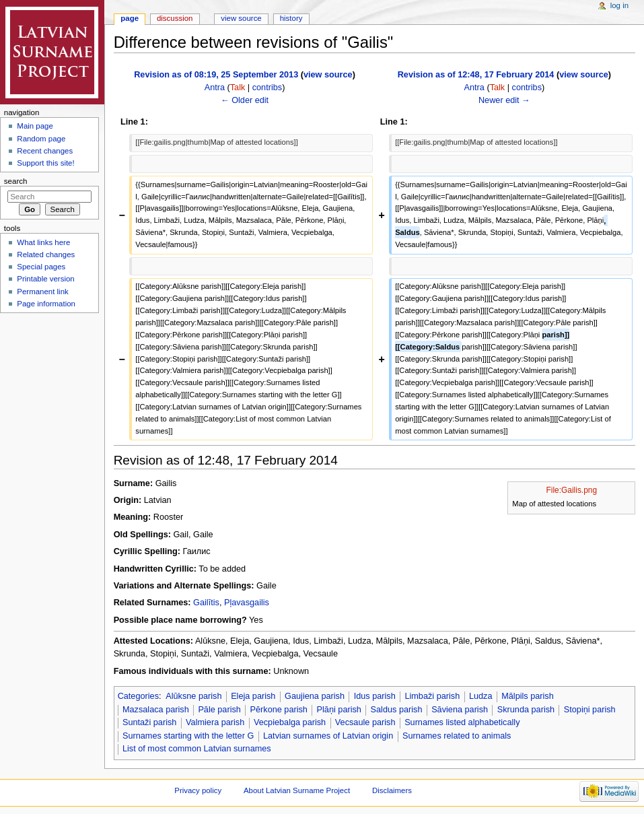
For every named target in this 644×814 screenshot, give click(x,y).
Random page (41, 139)
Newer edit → (504, 100)
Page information (46, 304)
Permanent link (42, 292)
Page (130, 18)
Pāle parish (219, 710)
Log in (619, 5)
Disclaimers (392, 790)
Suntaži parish (149, 722)
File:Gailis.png (572, 490)
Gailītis (206, 603)
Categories (138, 696)
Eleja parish (253, 696)
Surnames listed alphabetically (462, 722)
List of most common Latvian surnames (197, 749)
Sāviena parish (460, 710)
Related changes (46, 255)
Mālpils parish (528, 696)
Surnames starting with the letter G (188, 736)
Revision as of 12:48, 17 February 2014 (476, 75)
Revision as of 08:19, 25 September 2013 (216, 75)
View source (241, 18)
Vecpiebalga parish (290, 722)
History (291, 18)
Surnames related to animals (457, 736)
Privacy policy (198, 790)
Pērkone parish (279, 710)
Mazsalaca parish (156, 710)
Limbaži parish (432, 696)
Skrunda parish (526, 710)
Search (16, 181)
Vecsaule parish (365, 722)
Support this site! (45, 163)
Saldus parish (397, 710)
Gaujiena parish (315, 696)
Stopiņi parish (590, 710)
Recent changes (45, 151)
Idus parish (375, 696)
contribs (267, 88)
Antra (215, 88)
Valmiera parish (215, 722)
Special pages (41, 267)
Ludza (481, 696)
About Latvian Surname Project (297, 790)
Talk (238, 88)
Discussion (175, 18)
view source (328, 75)
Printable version (45, 279)
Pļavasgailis (247, 603)
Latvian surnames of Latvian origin (328, 736)
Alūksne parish (193, 696)
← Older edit (245, 100)
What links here (43, 242)
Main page (35, 126)
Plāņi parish (339, 710)
